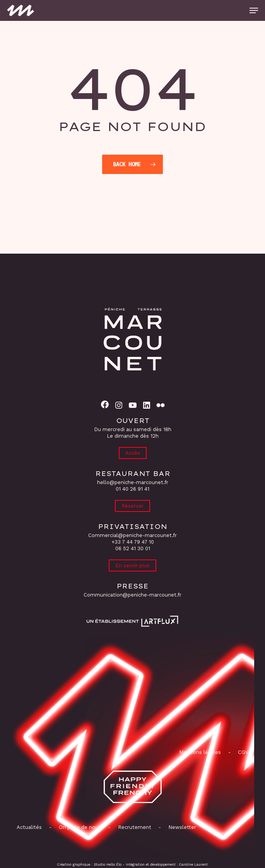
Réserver (132, 506)
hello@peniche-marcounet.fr (133, 482)
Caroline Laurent (193, 865)
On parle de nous (79, 827)
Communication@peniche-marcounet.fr (132, 595)
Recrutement (135, 827)
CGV (243, 752)
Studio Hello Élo (108, 865)
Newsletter (182, 827)
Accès (133, 453)
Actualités (29, 827)
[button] (254, 10)
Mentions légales (200, 752)
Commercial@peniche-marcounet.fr (132, 535)
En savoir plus (132, 565)
